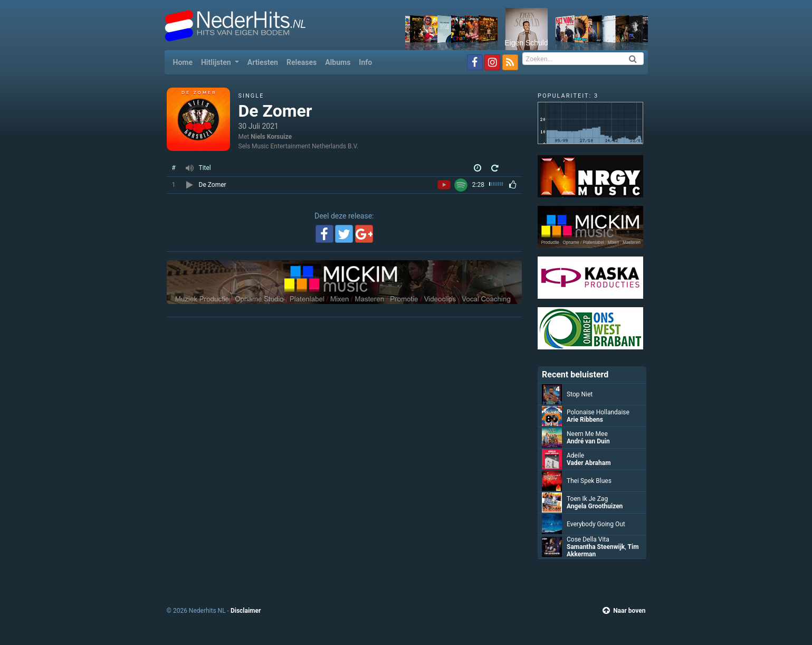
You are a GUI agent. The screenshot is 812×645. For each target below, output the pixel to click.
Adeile (575, 456)
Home (185, 61)
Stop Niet (580, 394)
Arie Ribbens (585, 420)
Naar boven (624, 611)
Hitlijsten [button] (217, 62)
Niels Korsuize (271, 137)
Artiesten (263, 62)
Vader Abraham (589, 463)
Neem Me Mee (587, 434)
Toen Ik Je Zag (587, 499)
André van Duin (588, 441)
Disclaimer (246, 611)
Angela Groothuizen (595, 506)
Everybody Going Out (596, 524)
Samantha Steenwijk (596, 547)
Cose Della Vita (588, 539)
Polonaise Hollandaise (598, 412)
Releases (302, 62)
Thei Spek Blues (589, 481)
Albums (338, 62)
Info (365, 62)
